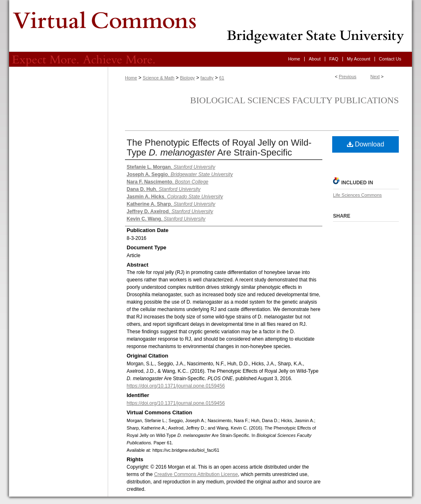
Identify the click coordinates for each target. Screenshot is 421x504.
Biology (187, 78)
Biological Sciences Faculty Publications (295, 100)
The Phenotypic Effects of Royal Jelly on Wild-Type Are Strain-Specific (219, 147)
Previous (348, 77)
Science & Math (158, 78)
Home (131, 78)
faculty (207, 78)
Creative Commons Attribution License (196, 474)
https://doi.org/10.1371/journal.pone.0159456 (176, 386)
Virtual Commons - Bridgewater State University (210, 26)
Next (375, 77)
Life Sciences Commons (357, 195)
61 (222, 78)
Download (366, 144)
